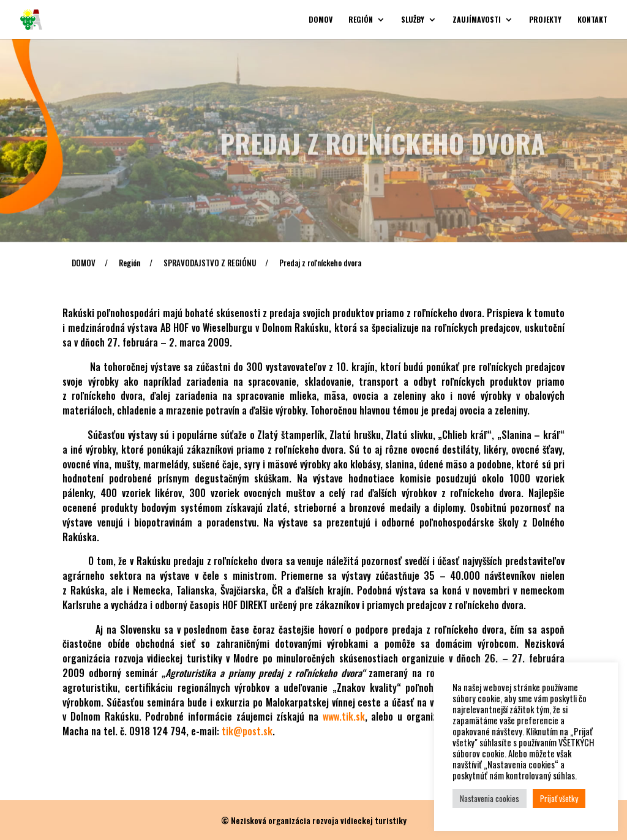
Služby (413, 20)
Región (361, 20)
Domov (321, 20)
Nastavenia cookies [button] (490, 798)
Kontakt (592, 20)
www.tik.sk (344, 716)
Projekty (545, 20)
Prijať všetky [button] (559, 798)
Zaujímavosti (477, 20)
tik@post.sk (247, 731)
